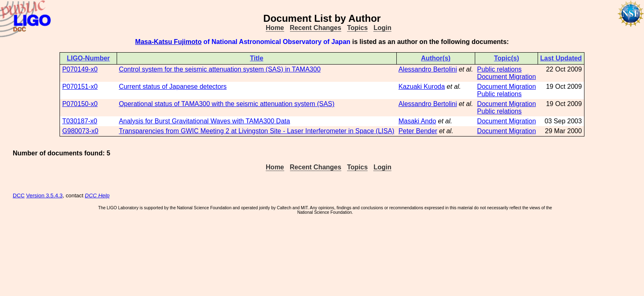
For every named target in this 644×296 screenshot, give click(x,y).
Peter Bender (418, 131)
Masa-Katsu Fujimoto (168, 42)
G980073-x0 (80, 131)
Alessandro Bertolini (428, 69)
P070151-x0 (80, 87)
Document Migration (507, 77)
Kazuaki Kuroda (422, 87)
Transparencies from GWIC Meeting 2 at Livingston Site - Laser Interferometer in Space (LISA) (256, 131)
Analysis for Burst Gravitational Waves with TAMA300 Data (204, 121)
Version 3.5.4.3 (45, 195)
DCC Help (97, 195)
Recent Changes (316, 28)
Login (382, 28)
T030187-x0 (79, 121)
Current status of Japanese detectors (172, 87)
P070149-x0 (80, 69)
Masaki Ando (417, 121)
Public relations (500, 69)
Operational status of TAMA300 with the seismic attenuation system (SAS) (227, 104)
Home (275, 28)
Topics (357, 28)
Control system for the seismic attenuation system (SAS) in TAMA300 (220, 69)
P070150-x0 (80, 104)
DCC (19, 195)
